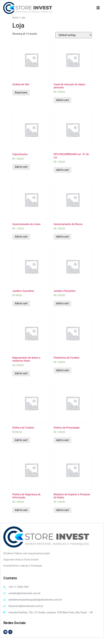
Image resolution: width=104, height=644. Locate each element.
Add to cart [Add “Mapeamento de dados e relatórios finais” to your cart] (21, 373)
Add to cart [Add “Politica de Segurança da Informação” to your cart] (21, 510)
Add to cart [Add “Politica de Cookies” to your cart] (21, 440)
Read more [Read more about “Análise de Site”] (21, 93)
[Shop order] (74, 35)
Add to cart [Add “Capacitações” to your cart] (21, 167)
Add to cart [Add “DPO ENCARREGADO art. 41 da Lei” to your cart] (63, 170)
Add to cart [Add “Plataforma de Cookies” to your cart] (63, 370)
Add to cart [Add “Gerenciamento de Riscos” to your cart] (63, 237)
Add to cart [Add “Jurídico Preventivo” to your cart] (63, 303)
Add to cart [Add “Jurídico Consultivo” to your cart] (21, 303)
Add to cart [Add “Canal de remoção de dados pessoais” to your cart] (63, 100)
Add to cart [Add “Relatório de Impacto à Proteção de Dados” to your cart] (63, 510)
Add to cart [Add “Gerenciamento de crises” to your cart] (21, 237)
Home (16, 18)
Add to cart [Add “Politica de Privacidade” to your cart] (63, 440)
